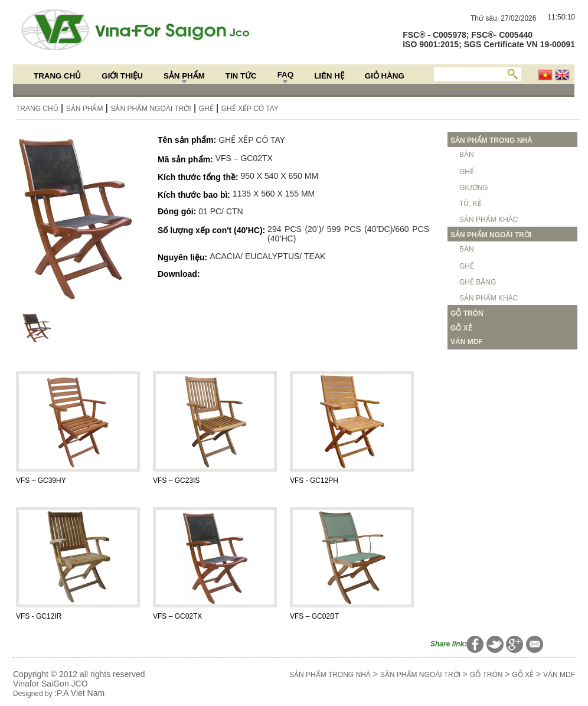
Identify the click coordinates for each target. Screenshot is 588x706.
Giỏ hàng (385, 76)
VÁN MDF (559, 675)
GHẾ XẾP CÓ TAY (250, 109)
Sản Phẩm (184, 76)
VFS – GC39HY (41, 481)
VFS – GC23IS (176, 481)
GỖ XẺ (523, 675)
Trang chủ (57, 76)
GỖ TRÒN (486, 675)
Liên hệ (329, 76)
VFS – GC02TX (177, 616)
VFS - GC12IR (39, 616)
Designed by (34, 694)
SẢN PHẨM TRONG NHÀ (330, 675)
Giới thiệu (122, 76)
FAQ (285, 75)
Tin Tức (241, 76)
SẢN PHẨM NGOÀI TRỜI (151, 109)
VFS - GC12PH (314, 481)
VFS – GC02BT (314, 616)
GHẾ (206, 109)
